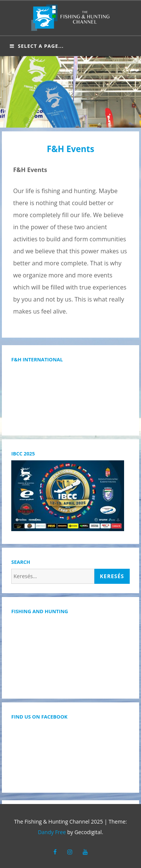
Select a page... (37, 46)
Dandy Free (52, 832)
